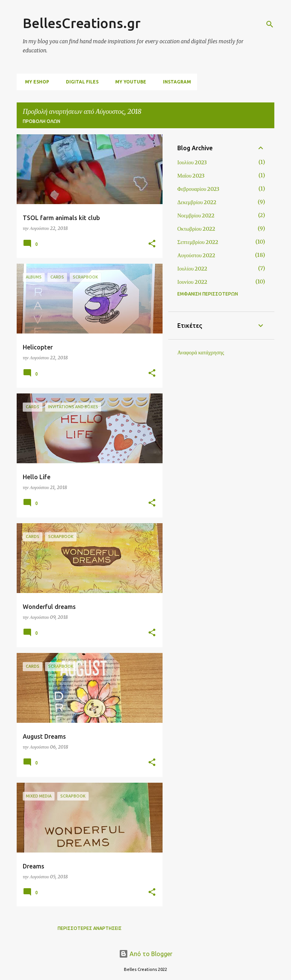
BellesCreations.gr (82, 23)
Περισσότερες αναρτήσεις (90, 928)
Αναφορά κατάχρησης (201, 352)
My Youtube (128, 82)
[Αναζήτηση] (270, 24)
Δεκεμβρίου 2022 (197, 202)
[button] (152, 244)
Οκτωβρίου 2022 (196, 229)
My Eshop (35, 82)
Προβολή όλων (41, 121)
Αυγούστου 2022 (196, 255)
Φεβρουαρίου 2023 (198, 189)
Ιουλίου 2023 (192, 162)
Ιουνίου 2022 (192, 282)
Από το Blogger (146, 954)
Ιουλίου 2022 (192, 269)
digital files (80, 82)
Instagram (175, 82)
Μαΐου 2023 (191, 176)
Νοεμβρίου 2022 (196, 216)
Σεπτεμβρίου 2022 (198, 242)
